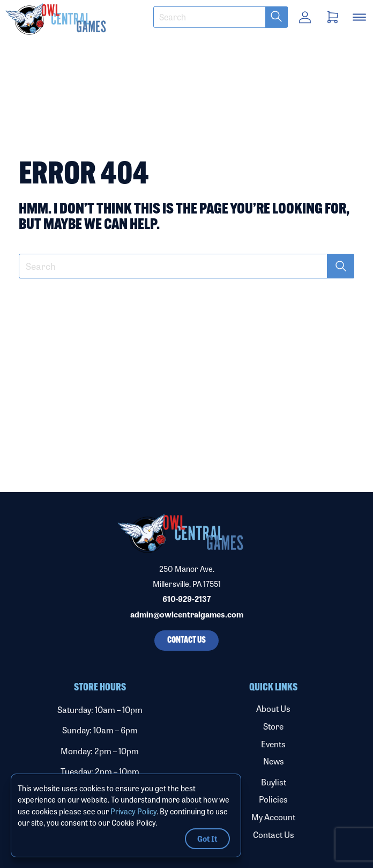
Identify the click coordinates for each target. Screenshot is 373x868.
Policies (273, 799)
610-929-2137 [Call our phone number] (186, 599)
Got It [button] (207, 838)
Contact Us (274, 834)
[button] (131, 19)
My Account (273, 817)
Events (273, 744)
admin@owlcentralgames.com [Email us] (187, 614)
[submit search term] (277, 17)
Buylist (274, 782)
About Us (273, 708)
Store (273, 726)
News (274, 761)
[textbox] (221, 17)
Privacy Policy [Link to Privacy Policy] (133, 811)
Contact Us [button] (186, 641)
